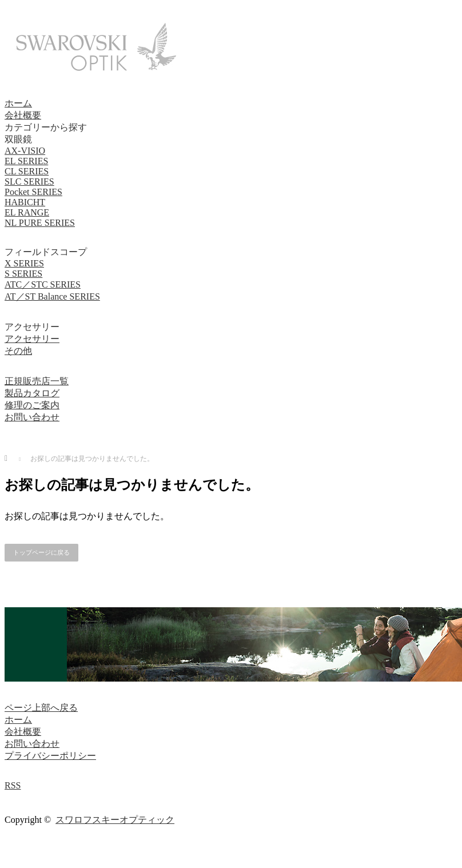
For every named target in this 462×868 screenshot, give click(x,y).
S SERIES (23, 274)
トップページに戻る (41, 552)
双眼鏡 (18, 139)
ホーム (18, 103)
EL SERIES (26, 161)
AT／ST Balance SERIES (52, 296)
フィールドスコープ (46, 252)
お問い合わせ (32, 417)
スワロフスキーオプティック (115, 820)
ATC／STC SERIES (43, 284)
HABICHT (25, 202)
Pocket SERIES (33, 192)
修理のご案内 (32, 405)
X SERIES (24, 263)
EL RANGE (27, 212)
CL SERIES (27, 171)
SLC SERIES (29, 182)
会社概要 (23, 115)
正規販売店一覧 (37, 381)
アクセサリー (32, 327)
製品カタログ (32, 393)
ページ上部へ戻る (41, 708)
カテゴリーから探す (46, 127)
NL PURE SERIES (40, 223)
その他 (18, 351)
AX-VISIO (25, 151)
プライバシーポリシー (50, 756)
